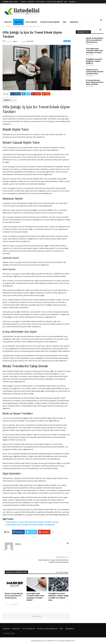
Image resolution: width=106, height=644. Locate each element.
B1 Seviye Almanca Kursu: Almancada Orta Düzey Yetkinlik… (95, 82)
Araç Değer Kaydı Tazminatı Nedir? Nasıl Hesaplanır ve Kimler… (95, 51)
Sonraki (15, 604)
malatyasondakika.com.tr (67, 641)
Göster (13, 100)
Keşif (66, 2)
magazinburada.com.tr (39, 641)
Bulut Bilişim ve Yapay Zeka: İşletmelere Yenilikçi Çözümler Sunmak (33, 522)
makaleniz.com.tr (52, 641)
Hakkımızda (72, 2)
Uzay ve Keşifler (40, 2)
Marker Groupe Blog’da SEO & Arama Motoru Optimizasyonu (95, 40)
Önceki (8, 604)
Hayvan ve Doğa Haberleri (55, 2)
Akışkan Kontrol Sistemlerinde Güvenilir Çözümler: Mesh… (95, 72)
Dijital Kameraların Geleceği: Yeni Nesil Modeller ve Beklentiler (31, 525)
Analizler (31, 2)
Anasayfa (24, 2)
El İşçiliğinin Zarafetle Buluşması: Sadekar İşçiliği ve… (94, 61)
